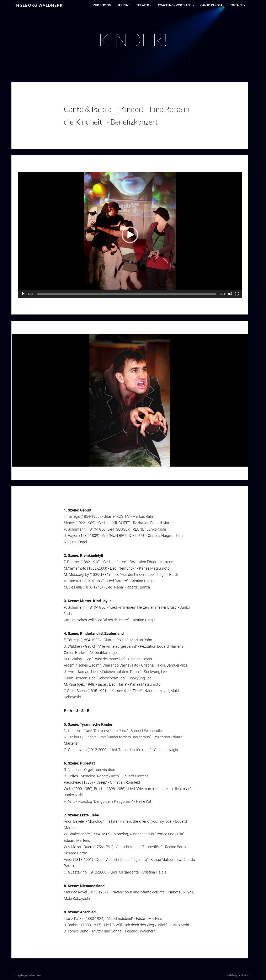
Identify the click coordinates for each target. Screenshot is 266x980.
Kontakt (237, 5)
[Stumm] (230, 294)
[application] (130, 235)
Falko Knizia (245, 975)
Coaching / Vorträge (176, 5)
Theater (144, 5)
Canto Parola (211, 5)
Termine (124, 5)
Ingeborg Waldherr (39, 5)
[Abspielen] (23, 294)
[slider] (127, 294)
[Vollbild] (237, 294)
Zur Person (102, 5)
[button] (130, 235)
